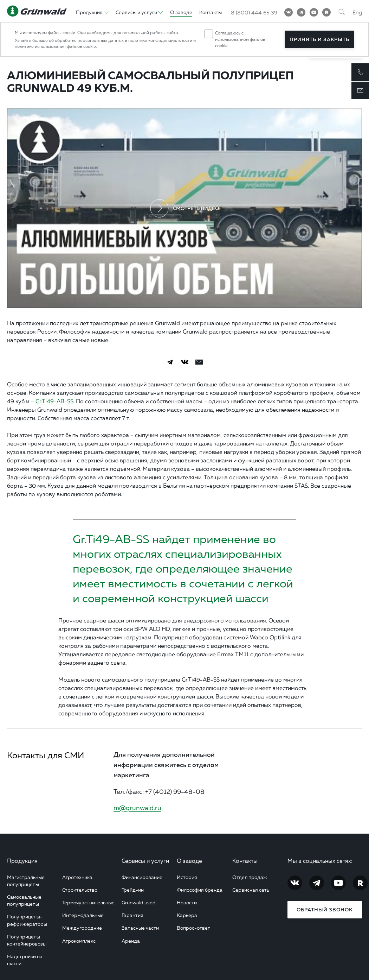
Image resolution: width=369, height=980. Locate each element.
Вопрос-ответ (193, 928)
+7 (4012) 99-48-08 (175, 791)
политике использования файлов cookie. (56, 46)
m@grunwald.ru (137, 808)
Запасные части (140, 928)
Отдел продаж (250, 877)
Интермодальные (83, 915)
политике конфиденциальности (161, 40)
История (187, 877)
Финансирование (142, 877)
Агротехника (77, 877)
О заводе (189, 861)
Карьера (187, 915)
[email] (199, 362)
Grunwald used (139, 902)
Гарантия (132, 915)
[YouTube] (314, 12)
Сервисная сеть (251, 890)
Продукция (22, 861)
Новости (187, 902)
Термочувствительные (88, 902)
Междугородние (82, 928)
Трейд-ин (133, 890)
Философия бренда (200, 890)
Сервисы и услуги (145, 861)
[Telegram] (301, 12)
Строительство (80, 890)
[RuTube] (326, 12)
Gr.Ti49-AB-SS (54, 401)
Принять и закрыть (319, 39)
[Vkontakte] (289, 12)
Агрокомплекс (79, 941)
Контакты (245, 861)
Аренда (131, 941)
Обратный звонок (325, 910)
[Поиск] (342, 12)
